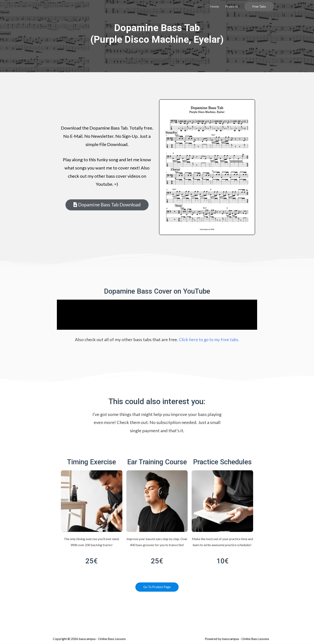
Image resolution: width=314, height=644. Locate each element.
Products (232, 6)
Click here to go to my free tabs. (209, 339)
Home (215, 6)
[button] (107, 205)
